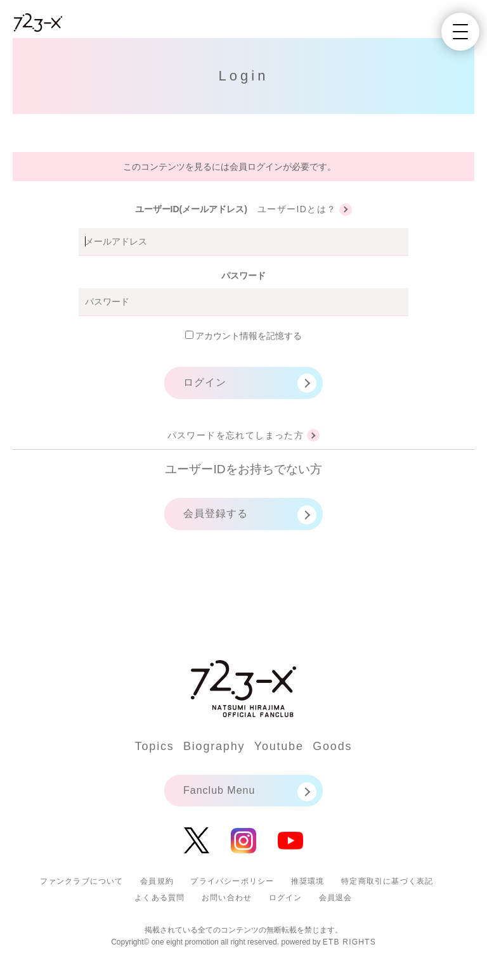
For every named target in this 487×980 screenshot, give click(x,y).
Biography (214, 746)
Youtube (279, 746)
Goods (332, 746)
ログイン (205, 382)
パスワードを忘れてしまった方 (236, 435)
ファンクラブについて (82, 881)
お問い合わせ (227, 898)
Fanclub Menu (219, 790)
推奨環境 (308, 881)
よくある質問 (159, 898)
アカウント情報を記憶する (244, 336)
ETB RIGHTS (349, 942)
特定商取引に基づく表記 (387, 881)
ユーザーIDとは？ (297, 209)
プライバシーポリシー (232, 881)
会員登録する (216, 513)
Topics (155, 746)
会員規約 (157, 881)
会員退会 (336, 898)
